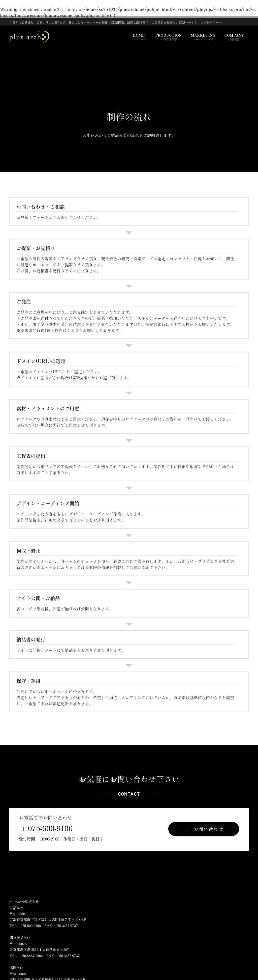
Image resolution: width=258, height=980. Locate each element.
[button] (204, 829)
